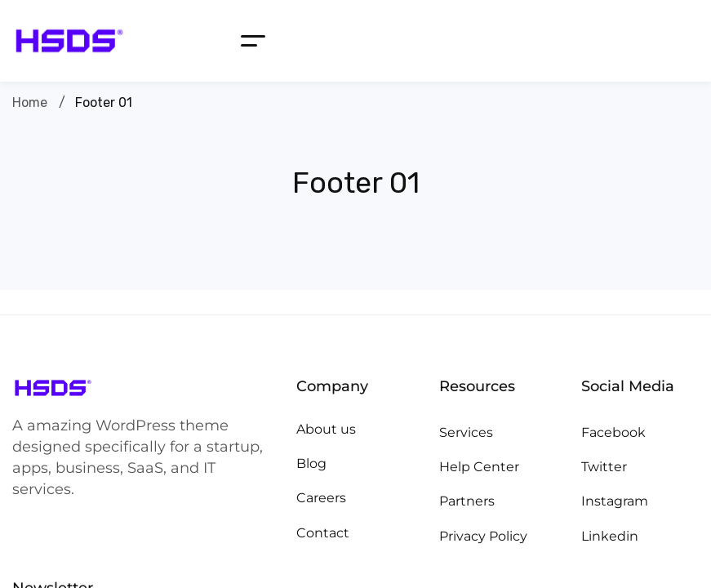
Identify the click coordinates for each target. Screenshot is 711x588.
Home (30, 102)
